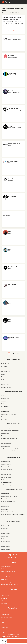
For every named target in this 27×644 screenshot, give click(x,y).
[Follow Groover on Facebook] (11, 558)
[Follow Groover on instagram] (9, 558)
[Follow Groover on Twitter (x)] (18, 558)
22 (18, 354)
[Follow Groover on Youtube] (14, 558)
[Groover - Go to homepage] (13, 555)
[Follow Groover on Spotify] (16, 558)
